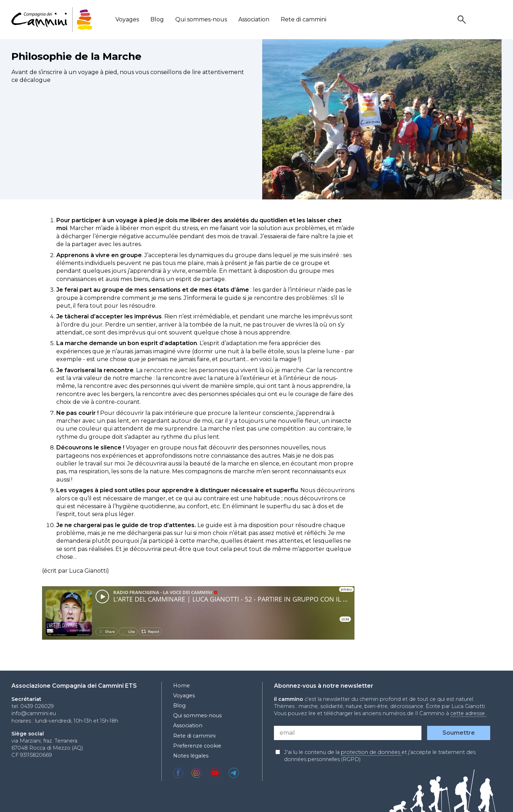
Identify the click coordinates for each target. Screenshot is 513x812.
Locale (497, 20)
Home (182, 686)
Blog (157, 19)
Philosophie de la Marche (76, 56)
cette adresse (468, 713)
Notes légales (191, 756)
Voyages (127, 19)
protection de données (371, 752)
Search (463, 20)
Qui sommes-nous (201, 19)
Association (254, 19)
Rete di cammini (304, 19)
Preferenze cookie (197, 746)
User (480, 20)
